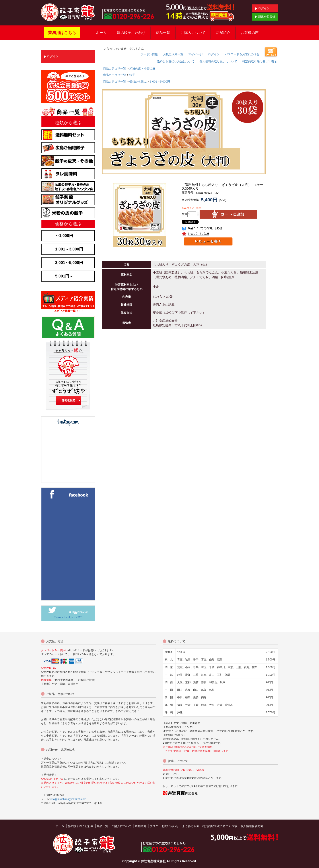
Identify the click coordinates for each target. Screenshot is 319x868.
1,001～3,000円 (69, 249)
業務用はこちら (62, 33)
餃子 (132, 75)
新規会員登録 (265, 17)
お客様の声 (250, 33)
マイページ (195, 54)
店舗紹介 (223, 33)
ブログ (154, 826)
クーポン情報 (149, 54)
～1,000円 (64, 236)
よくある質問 (191, 826)
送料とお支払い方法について (176, 61)
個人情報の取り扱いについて (218, 61)
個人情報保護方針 (252, 826)
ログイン (262, 9)
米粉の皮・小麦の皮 (142, 68)
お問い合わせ (170, 826)
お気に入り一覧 (173, 54)
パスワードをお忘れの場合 (242, 54)
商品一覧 (163, 33)
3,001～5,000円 (160, 82)
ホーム (101, 33)
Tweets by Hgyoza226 (68, 617)
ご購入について (193, 33)
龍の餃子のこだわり (81, 826)
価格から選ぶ (138, 82)
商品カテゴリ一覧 (115, 68)
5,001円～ (64, 276)
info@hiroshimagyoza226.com (68, 799)
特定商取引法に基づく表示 (260, 61)
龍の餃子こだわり (131, 33)
